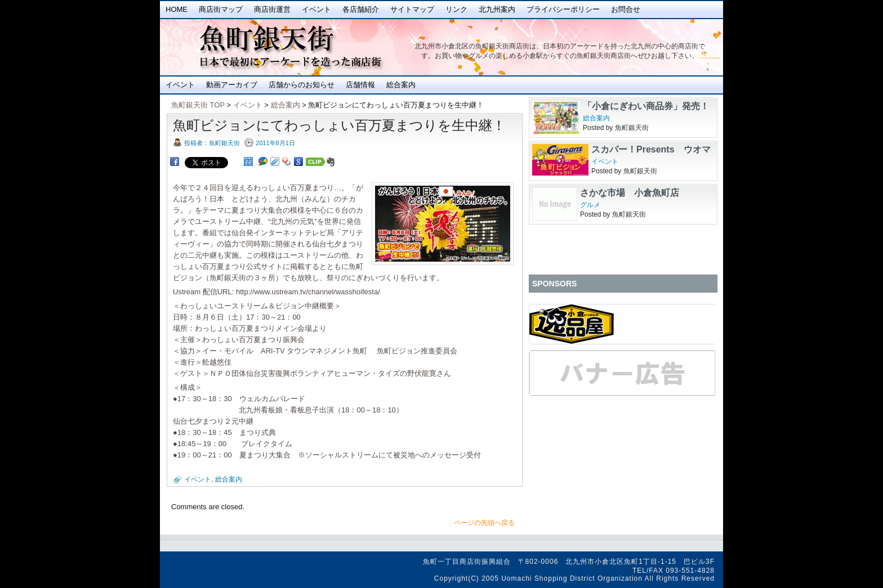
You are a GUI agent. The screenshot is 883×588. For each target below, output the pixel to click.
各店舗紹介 (361, 9)
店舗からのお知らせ (302, 85)
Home (177, 9)
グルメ (590, 205)
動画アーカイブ (232, 85)
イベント (316, 9)
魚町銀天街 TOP (198, 105)
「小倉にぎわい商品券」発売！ (646, 106)
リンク (456, 9)
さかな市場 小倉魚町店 (630, 193)
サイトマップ (412, 9)
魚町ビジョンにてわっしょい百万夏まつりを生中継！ (339, 125)
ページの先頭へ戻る (484, 523)
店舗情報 (360, 85)
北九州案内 (497, 9)
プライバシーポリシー (563, 9)
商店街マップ (221, 9)
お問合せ (626, 9)
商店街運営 (272, 9)
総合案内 (401, 85)
